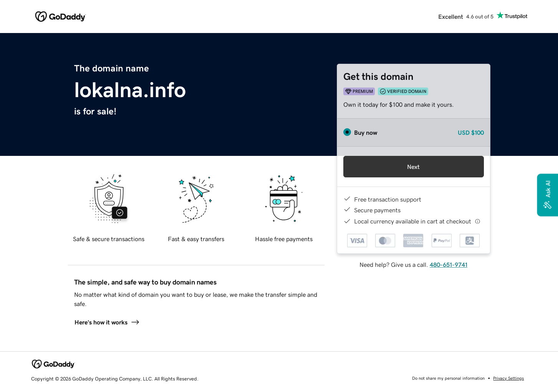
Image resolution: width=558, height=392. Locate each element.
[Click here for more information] (478, 221)
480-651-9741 (449, 265)
